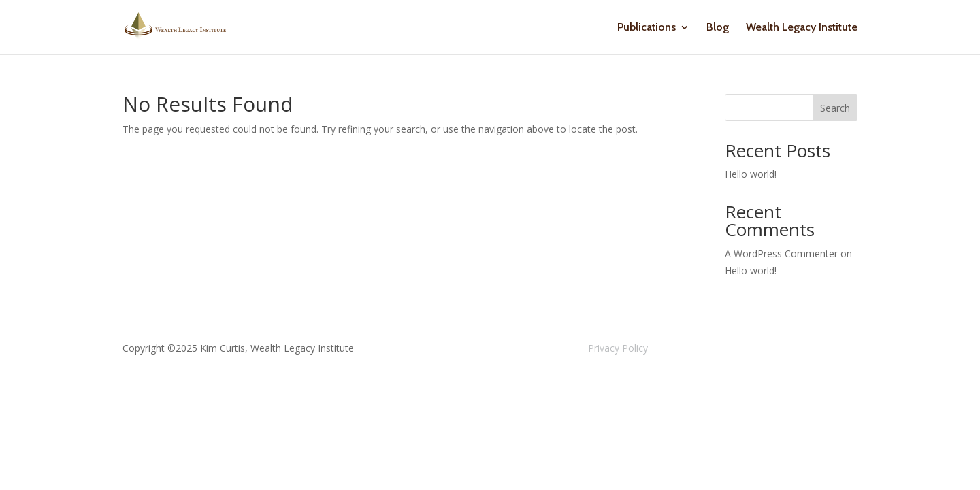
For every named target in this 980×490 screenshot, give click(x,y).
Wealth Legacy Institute (802, 28)
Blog (718, 28)
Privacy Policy (618, 348)
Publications (647, 28)
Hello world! (751, 174)
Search (835, 108)
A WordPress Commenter (781, 254)
